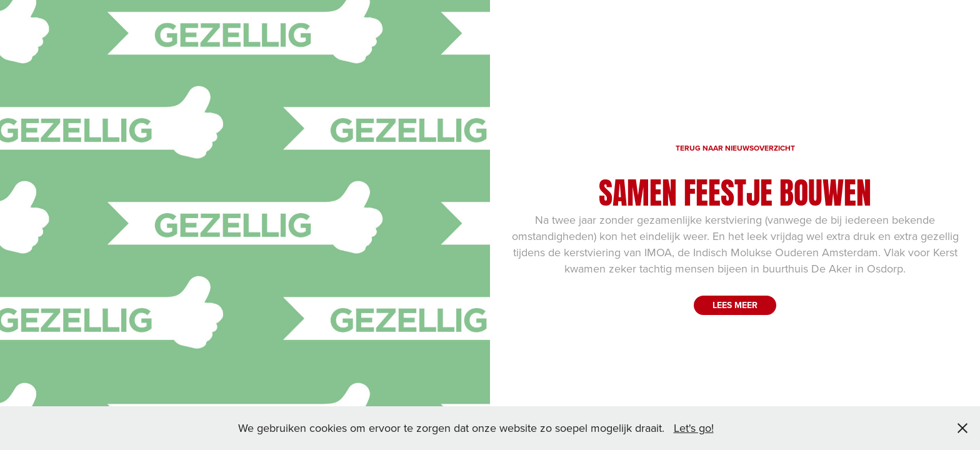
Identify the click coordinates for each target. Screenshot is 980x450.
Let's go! (694, 428)
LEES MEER (735, 305)
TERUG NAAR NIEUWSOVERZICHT (735, 148)
